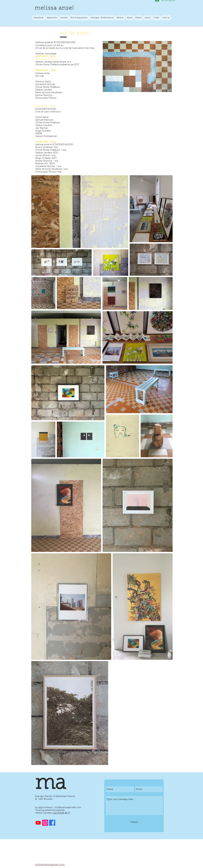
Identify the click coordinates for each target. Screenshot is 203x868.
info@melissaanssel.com (68, 808)
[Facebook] (52, 823)
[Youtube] (38, 823)
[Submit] (134, 822)
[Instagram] (45, 823)
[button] (52, 18)
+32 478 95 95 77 (61, 813)
